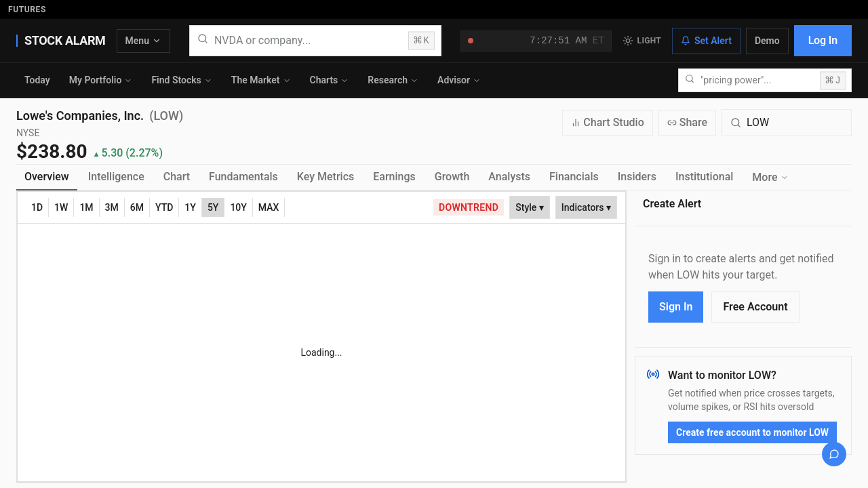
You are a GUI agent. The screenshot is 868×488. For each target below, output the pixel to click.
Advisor (459, 80)
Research (393, 80)
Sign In (676, 307)
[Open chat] (834, 454)
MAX (269, 207)
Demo (767, 41)
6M (137, 207)
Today (37, 80)
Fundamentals (243, 177)
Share (687, 122)
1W (61, 207)
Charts (330, 80)
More (770, 177)
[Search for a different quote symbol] (787, 123)
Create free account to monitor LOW (752, 432)
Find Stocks (181, 80)
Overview (47, 177)
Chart (177, 177)
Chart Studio (607, 122)
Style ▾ (530, 207)
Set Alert (706, 41)
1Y (190, 207)
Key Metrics (325, 177)
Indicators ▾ (586, 207)
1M (86, 207)
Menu (143, 41)
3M (112, 207)
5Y (213, 207)
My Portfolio (101, 80)
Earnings (394, 177)
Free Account (755, 307)
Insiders (637, 177)
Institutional (704, 177)
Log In (823, 40)
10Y (238, 207)
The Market (261, 80)
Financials (574, 177)
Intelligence (116, 177)
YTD (164, 207)
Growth (452, 177)
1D (37, 207)
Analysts (509, 177)
